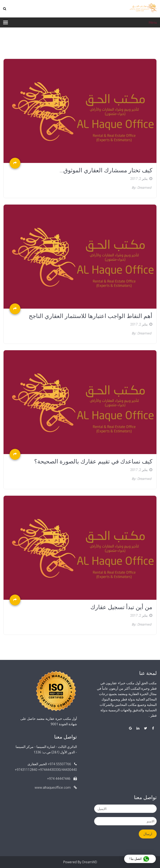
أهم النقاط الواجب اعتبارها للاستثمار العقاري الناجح (91, 316)
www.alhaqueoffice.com (56, 788)
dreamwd (144, 188)
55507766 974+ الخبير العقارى (52, 764)
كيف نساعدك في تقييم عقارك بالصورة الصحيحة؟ (93, 462)
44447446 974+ (62, 779)
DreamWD (90, 862)
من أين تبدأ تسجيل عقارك (121, 607)
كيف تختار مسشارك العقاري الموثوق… (106, 170)
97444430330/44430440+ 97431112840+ (46, 770)
